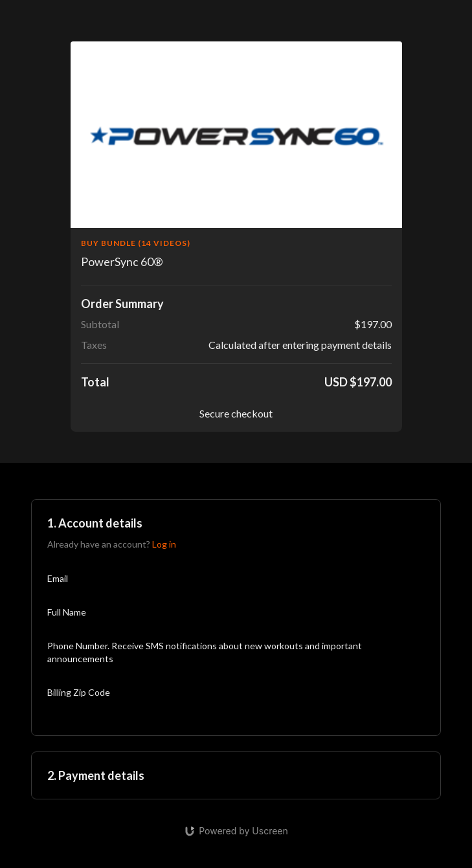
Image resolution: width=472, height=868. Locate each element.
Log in (164, 544)
